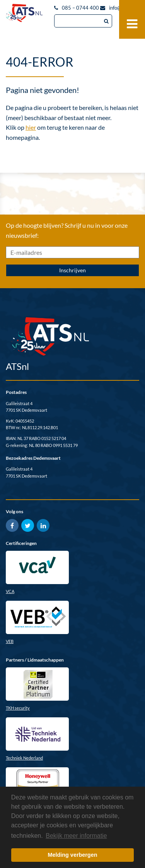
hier (31, 127)
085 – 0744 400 (80, 8)
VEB (10, 641)
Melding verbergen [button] (73, 855)
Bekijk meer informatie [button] (76, 836)
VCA (10, 591)
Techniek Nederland (24, 758)
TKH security (18, 708)
